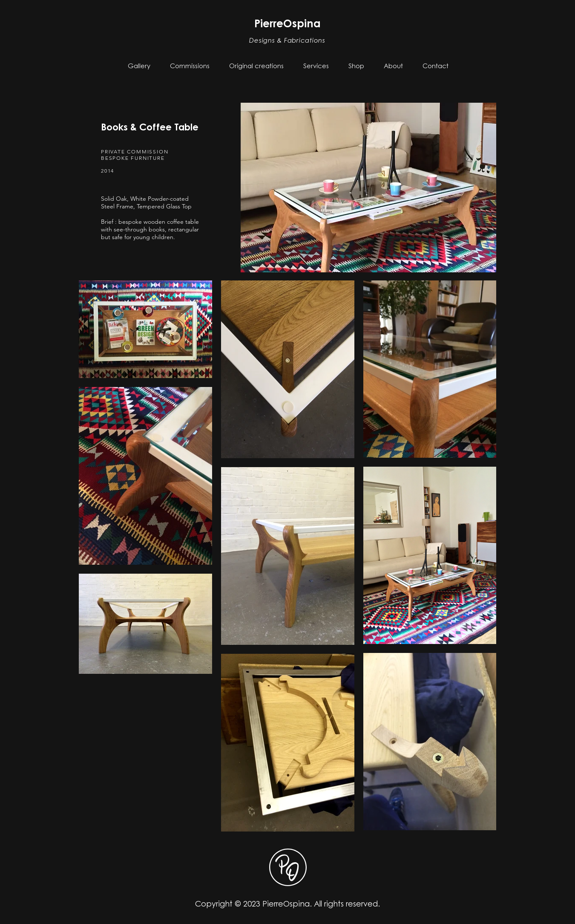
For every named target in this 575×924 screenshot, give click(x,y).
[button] (190, 67)
